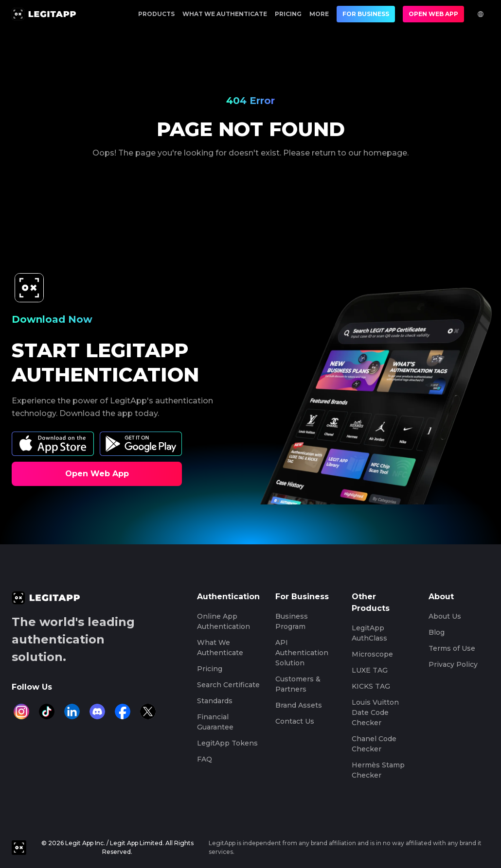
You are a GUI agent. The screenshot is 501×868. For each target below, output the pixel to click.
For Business (366, 14)
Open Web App (433, 14)
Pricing (288, 14)
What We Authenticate (225, 14)
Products (156, 14)
